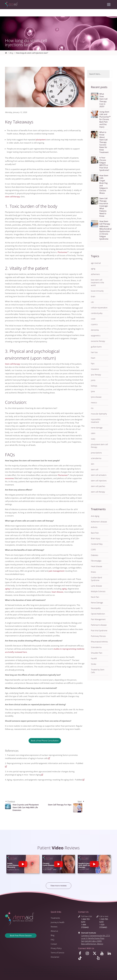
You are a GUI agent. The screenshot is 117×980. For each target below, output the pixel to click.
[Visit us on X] (95, 954)
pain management (56, 571)
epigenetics (96, 336)
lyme (93, 391)
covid (93, 319)
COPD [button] (93, 550)
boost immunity (97, 291)
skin (93, 464)
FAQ (52, 940)
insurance (95, 369)
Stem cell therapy (13, 364)
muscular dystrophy (99, 414)
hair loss (94, 352)
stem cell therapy (13, 197)
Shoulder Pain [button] (97, 653)
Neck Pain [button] (95, 597)
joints (93, 380)
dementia (95, 330)
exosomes (9, 478)
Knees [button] (93, 572)
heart (93, 358)
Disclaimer (55, 957)
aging (7, 589)
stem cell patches (98, 486)
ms (92, 408)
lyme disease (96, 397)
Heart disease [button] (97, 566)
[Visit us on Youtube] (102, 954)
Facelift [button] (94, 658)
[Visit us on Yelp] (104, 959)
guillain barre (96, 347)
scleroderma (96, 458)
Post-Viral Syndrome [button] (99, 631)
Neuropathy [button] (96, 608)
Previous (11, 801)
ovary (93, 439)
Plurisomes (62, 252)
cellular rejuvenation (99, 308)
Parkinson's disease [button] (99, 625)
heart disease (57, 592)
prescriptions (96, 453)
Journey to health (58, 922)
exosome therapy (98, 341)
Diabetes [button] (95, 555)
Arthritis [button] (94, 527)
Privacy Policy (56, 948)
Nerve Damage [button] (97, 603)
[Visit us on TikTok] (86, 959)
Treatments (55, 918)
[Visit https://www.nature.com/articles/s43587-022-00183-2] (42, 775)
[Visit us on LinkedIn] (110, 954)
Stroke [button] (94, 664)
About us (54, 931)
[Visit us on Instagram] (88, 954)
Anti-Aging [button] (95, 516)
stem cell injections (99, 481)
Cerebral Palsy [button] (97, 544)
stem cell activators (99, 475)
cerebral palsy (97, 313)
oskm (93, 433)
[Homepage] (6, 53)
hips (93, 363)
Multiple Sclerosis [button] (98, 591)
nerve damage (97, 428)
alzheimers (95, 274)
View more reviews (59, 886)
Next (80, 801)
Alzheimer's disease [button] (99, 522)
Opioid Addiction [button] (98, 614)
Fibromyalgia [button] (96, 561)
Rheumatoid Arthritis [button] (99, 642)
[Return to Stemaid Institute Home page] (11, 5)
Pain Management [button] (98, 619)
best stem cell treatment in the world (97, 283)
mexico (94, 403)
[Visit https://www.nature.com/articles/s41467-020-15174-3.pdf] (49, 758)
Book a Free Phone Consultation (45, 741)
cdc (92, 302)
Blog (11, 53)
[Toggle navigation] (109, 4)
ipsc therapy (96, 375)
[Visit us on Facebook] (80, 954)
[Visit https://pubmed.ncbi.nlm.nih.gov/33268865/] (6, 767)
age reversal (96, 263)
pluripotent (41, 140)
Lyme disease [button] (96, 586)
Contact (54, 944)
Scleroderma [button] (96, 647)
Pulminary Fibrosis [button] (98, 636)
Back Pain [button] (95, 533)
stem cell (95, 469)
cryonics (94, 324)
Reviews (54, 927)
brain (93, 296)
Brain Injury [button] (96, 538)
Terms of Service (57, 953)
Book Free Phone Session (21, 936)
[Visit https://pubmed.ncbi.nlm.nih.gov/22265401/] (84, 780)
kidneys (94, 386)
